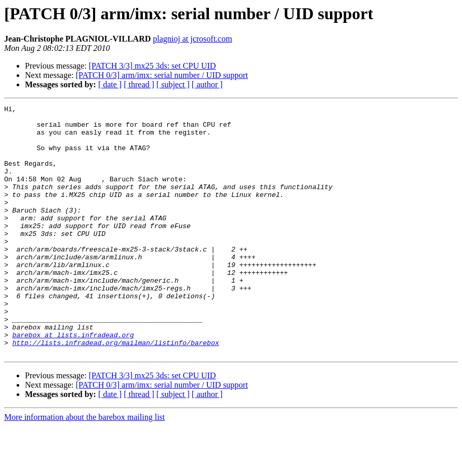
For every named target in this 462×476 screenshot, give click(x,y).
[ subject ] (173, 84)
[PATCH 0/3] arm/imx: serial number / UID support (162, 75)
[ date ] (110, 84)
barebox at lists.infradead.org (73, 381)
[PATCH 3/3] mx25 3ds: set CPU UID (153, 66)
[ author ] (207, 84)
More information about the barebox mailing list (84, 467)
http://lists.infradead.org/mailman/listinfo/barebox (116, 391)
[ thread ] (139, 84)
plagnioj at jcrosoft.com (192, 39)
